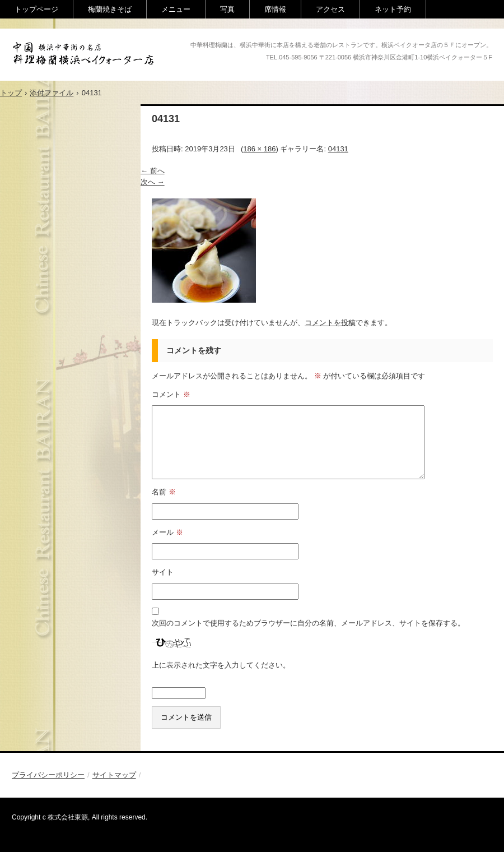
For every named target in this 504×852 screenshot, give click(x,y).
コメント (171, 394)
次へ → (153, 182)
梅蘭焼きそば (110, 9)
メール (167, 532)
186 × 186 (259, 149)
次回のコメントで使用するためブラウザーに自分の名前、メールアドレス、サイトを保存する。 (308, 623)
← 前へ (153, 171)
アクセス (330, 9)
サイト (163, 572)
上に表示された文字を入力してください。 (221, 665)
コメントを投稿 (330, 323)
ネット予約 (393, 9)
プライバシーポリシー (48, 775)
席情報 (275, 9)
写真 (227, 9)
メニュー (176, 9)
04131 (338, 149)
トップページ (36, 9)
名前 (164, 492)
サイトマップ (114, 775)
